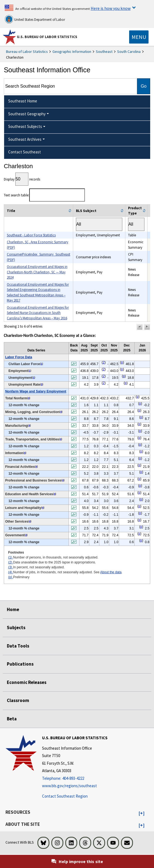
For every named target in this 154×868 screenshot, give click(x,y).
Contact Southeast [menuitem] (25, 152)
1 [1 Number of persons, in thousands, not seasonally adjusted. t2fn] (41, 364)
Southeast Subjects (25, 126)
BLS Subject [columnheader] (86, 211)
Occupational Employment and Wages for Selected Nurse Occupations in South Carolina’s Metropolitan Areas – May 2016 (38, 313)
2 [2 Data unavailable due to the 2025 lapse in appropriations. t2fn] (104, 362)
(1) (11, 557)
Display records (22, 179)
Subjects (16, 628)
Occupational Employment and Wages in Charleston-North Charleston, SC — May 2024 (37, 272)
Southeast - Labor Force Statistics (31, 235)
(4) (11, 572)
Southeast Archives (25, 139)
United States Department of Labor (35, 19)
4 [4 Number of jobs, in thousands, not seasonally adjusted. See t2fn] (29, 398)
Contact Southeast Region (65, 796)
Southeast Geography (27, 114)
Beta (12, 719)
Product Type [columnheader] (135, 211)
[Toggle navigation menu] (139, 37)
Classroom (18, 700)
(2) (11, 562)
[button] (140, 327)
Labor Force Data (19, 357)
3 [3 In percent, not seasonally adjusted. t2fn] (42, 384)
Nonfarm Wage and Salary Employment (36, 391)
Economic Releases (27, 682)
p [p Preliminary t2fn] (122, 362)
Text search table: (44, 195)
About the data (111, 572)
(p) (11, 577)
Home (13, 609)
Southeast (104, 51)
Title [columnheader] (11, 211)
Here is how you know (111, 8)
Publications (20, 664)
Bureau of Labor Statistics (27, 51)
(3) (11, 567)
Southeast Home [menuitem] (23, 101)
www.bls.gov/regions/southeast (69, 786)
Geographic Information (72, 51)
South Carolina (129, 51)
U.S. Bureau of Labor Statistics (47, 37)
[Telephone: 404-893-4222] (75, 779)
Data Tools (18, 646)
